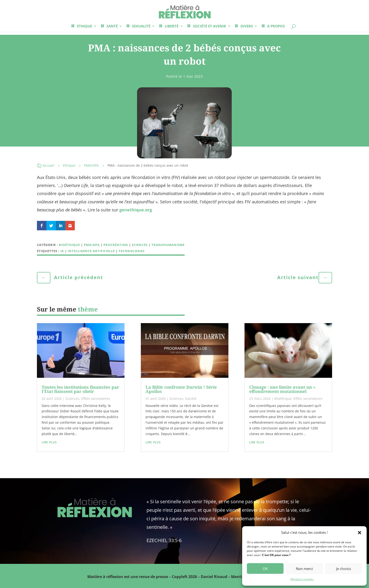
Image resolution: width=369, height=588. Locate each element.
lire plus (49, 442)
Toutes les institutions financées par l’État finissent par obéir (80, 389)
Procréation (116, 245)
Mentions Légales (302, 579)
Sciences (140, 245)
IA (62, 251)
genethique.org (136, 210)
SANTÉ (112, 26)
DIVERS (247, 26)
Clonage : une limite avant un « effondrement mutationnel (282, 389)
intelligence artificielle (91, 251)
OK (265, 569)
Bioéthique (69, 245)
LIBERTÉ (172, 26)
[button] (360, 533)
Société (191, 399)
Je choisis (344, 569)
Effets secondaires (96, 399)
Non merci (304, 569)
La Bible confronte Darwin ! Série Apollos (181, 389)
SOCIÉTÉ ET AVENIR (209, 26)
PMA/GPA (91, 165)
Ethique (69, 165)
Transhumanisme (168, 245)
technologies (132, 251)
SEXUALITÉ (141, 26)
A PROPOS (276, 26)
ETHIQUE (84, 26)
